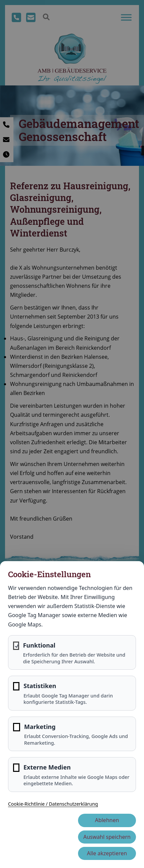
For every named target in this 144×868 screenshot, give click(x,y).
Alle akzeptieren (107, 853)
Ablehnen (107, 820)
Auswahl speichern (107, 837)
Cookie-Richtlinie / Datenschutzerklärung (53, 804)
